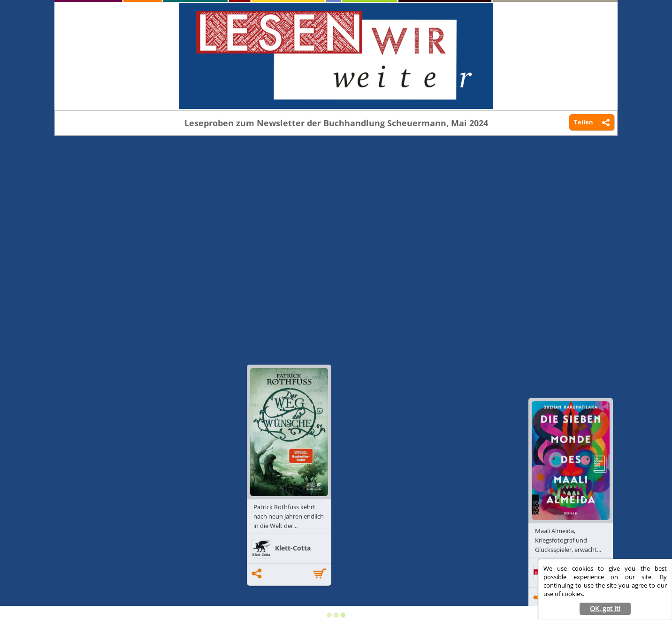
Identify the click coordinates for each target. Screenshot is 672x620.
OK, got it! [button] (605, 609)
